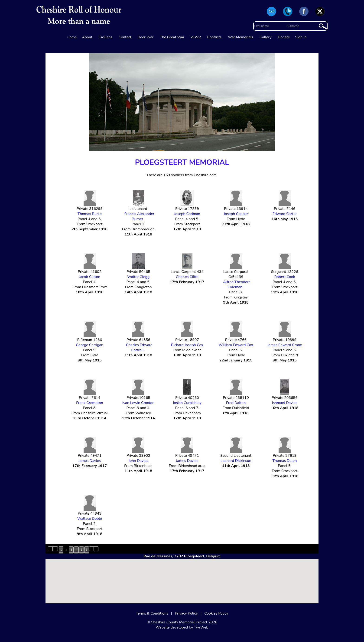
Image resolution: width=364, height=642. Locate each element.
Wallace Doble (90, 519)
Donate (284, 37)
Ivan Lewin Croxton (138, 403)
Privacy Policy (186, 613)
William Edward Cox (236, 345)
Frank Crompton (90, 403)
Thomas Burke (90, 214)
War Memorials (241, 37)
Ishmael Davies (285, 403)
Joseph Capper (236, 214)
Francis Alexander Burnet (139, 216)
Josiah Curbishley (187, 403)
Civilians (106, 37)
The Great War (172, 37)
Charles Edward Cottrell (139, 347)
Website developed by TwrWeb (182, 627)
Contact (125, 37)
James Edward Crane (285, 345)
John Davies (138, 461)
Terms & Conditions (152, 613)
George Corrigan (90, 345)
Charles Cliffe (187, 277)
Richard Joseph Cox (187, 345)
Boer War (146, 37)
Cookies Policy (216, 613)
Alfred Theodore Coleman (237, 285)
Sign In (301, 37)
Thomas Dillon (284, 461)
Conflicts (214, 37)
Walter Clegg (138, 277)
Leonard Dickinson (236, 461)
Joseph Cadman (187, 214)
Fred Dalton (236, 403)
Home (72, 37)
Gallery (266, 37)
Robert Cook (284, 277)
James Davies (90, 461)
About (87, 37)
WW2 (196, 37)
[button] (182, 577)
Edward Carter (285, 214)
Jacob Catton (89, 277)
